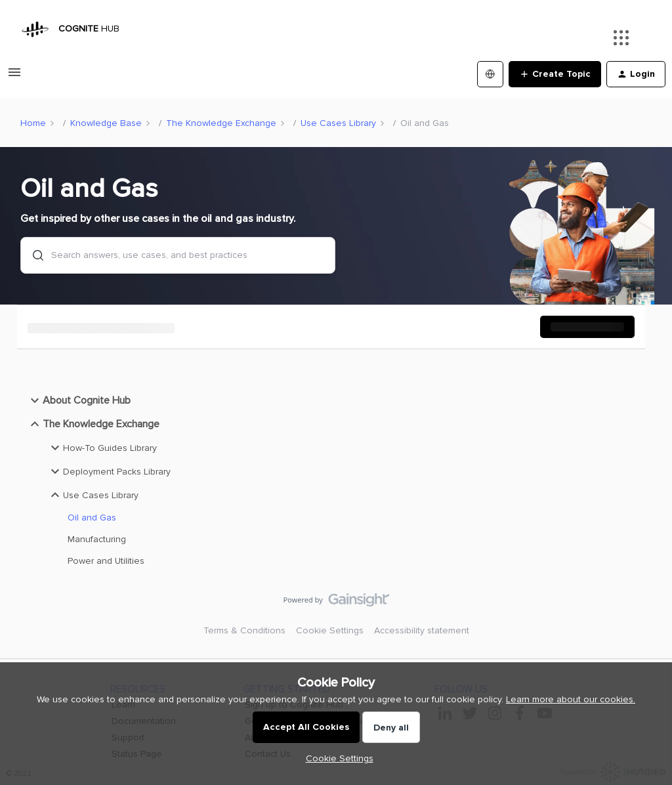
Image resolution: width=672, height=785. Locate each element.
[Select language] (490, 74)
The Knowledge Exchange (221, 123)
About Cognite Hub (79, 400)
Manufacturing (97, 539)
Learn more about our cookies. (571, 699)
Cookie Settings (330, 630)
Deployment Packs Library (109, 471)
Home (33, 123)
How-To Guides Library (102, 448)
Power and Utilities (106, 561)
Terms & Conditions (244, 630)
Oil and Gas (92, 518)
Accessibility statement (422, 630)
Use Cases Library (338, 123)
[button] (336, 758)
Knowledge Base (106, 123)
